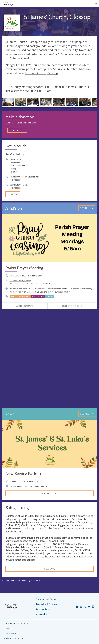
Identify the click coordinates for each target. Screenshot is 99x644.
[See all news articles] (87, 414)
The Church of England (47, 599)
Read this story (49, 493)
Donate (17, 130)
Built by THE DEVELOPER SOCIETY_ (16, 638)
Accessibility (42, 614)
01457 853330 (15, 180)
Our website (13, 194)
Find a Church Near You (47, 604)
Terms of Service (10, 633)
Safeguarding (42, 609)
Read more (50, 569)
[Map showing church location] (49, 358)
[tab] (25, 306)
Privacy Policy (9, 628)
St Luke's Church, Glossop (41, 73)
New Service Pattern (23, 474)
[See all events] (87, 208)
